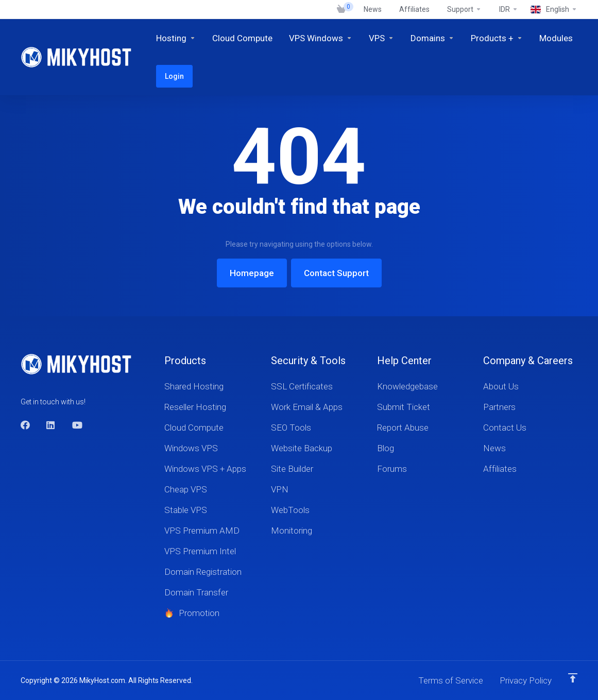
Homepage (252, 273)
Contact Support (336, 273)
